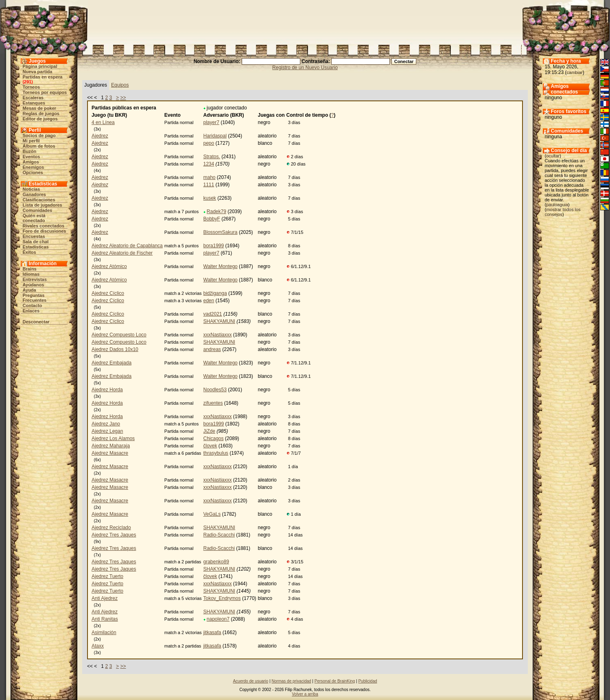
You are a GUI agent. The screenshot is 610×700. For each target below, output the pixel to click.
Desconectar (36, 322)
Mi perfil (31, 141)
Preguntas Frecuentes (35, 298)
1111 (209, 185)
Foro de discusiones (45, 231)
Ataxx (98, 646)
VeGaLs (212, 514)
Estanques (34, 103)
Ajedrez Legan (107, 431)
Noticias (32, 189)
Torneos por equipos (45, 92)
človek (210, 446)
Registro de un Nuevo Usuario (305, 68)
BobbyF (212, 219)
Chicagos (214, 438)
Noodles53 (215, 390)
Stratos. (212, 157)
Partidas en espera (43, 77)
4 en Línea (103, 122)
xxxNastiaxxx (218, 335)
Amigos (31, 162)
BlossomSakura (221, 232)
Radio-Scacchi (219, 535)
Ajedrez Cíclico (108, 293)
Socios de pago (39, 135)
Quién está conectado (34, 218)
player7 (211, 122)
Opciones (33, 172)
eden (209, 301)
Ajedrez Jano (106, 424)
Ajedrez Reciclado (111, 528)
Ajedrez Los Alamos (113, 438)
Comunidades (38, 210)
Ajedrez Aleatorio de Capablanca (127, 246)
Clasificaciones (39, 200)
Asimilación (104, 632)
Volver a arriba (305, 694)
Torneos (32, 87)
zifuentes (213, 403)
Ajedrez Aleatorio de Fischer (122, 253)
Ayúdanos (34, 285)
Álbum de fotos (39, 146)
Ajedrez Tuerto (107, 576)
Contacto (33, 305)
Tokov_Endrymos (222, 598)
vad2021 (213, 314)
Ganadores (34, 194)
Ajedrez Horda (107, 390)
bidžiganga (215, 293)
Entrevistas (35, 279)
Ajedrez (100, 136)
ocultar (553, 156)
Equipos (120, 85)
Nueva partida (38, 72)
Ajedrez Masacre (110, 453)
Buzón (30, 151)
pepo (209, 143)
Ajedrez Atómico (109, 266)
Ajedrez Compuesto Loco (119, 335)
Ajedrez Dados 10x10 (115, 349)
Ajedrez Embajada (112, 363)
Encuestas (34, 236)
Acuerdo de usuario (250, 681)
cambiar (575, 72)
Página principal (40, 66)
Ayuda (30, 290)
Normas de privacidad (291, 681)
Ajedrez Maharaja (111, 446)
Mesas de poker (40, 108)
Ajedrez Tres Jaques (114, 535)
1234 (209, 164)
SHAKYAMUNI (219, 321)
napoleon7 (218, 619)
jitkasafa (212, 632)
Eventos (32, 157)
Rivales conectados (44, 226)
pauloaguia (557, 205)
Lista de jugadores (43, 205)
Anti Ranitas (105, 619)
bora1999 (214, 246)
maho (210, 177)
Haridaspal (215, 136)
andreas (212, 349)
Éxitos (30, 252)
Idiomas (31, 274)
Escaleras (33, 98)
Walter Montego (221, 266)
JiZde (209, 431)
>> (123, 98)
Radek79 (216, 212)
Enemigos (34, 167)
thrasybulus (216, 453)
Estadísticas (36, 247)
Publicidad (367, 681)
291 (28, 82)
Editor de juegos (40, 119)
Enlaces (31, 311)
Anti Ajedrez (105, 598)
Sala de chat (36, 242)
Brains (30, 269)
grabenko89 (216, 562)
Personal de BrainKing (335, 681)
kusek (210, 198)
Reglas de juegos (41, 113)
